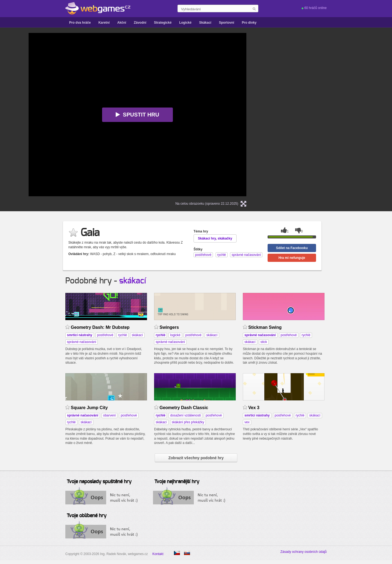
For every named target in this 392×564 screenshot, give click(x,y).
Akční (122, 23)
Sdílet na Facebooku (292, 248)
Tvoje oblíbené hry (87, 516)
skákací (133, 281)
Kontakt (158, 554)
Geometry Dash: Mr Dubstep (100, 327)
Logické (185, 23)
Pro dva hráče (80, 23)
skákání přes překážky (188, 422)
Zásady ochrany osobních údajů (304, 552)
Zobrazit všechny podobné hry (196, 458)
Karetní (104, 23)
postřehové (105, 335)
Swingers (169, 327)
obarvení (110, 415)
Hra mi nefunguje (292, 258)
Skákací (205, 23)
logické (175, 335)
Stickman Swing (265, 327)
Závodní (140, 23)
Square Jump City (89, 408)
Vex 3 (254, 408)
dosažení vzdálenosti (185, 415)
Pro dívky (249, 23)
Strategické (163, 23)
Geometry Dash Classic (184, 408)
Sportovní (226, 23)
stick (264, 342)
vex (247, 422)
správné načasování (82, 342)
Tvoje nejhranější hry (177, 482)
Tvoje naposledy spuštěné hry (99, 482)
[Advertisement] (323, 67)
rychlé (122, 335)
